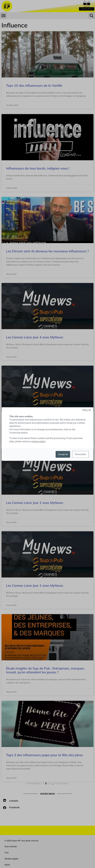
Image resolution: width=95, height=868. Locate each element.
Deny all (87, 410)
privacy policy (38, 441)
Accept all (63, 454)
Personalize (80, 454)
